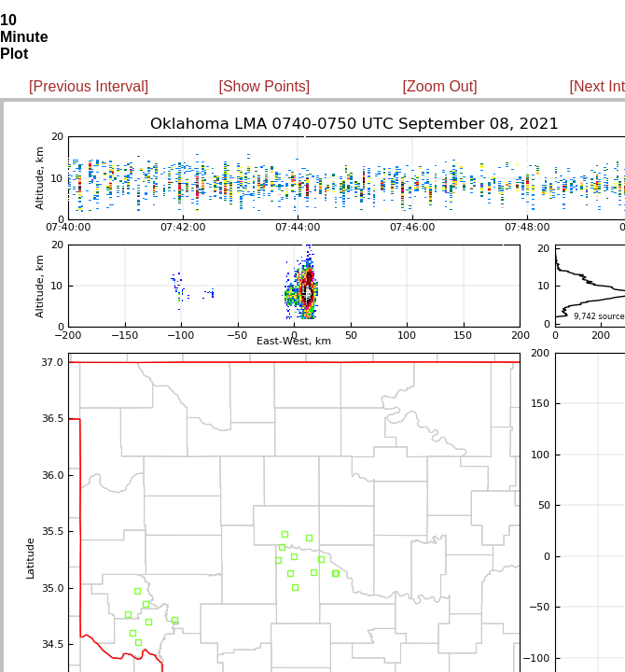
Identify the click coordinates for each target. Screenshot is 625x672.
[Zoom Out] (440, 86)
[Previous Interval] (89, 86)
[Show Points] (264, 86)
